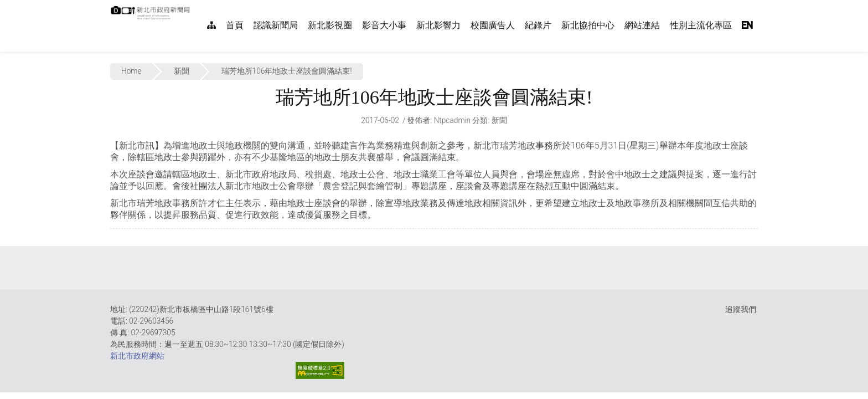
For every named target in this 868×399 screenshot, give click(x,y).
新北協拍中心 (588, 25)
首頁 (235, 25)
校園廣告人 (493, 25)
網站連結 (642, 25)
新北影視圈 (330, 25)
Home (131, 71)
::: (196, 6)
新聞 (182, 71)
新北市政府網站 (137, 356)
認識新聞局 (276, 25)
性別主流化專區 (701, 25)
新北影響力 (438, 25)
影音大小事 (384, 25)
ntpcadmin (453, 120)
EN (747, 25)
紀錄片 (538, 25)
